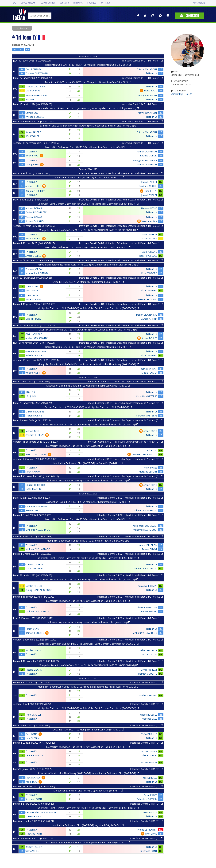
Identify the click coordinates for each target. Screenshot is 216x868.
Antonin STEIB (150, 654)
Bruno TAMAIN (149, 751)
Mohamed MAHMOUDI (145, 530)
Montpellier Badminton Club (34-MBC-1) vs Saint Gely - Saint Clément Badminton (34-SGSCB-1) (88, 308)
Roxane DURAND (35, 221)
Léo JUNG (31, 396)
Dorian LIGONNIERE (36, 212)
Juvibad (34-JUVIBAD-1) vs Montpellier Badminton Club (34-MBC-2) (88, 730)
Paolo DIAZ (31, 782)
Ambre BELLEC (33, 186)
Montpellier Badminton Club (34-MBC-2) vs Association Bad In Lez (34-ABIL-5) (88, 446)
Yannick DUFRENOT (147, 152)
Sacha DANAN (33, 778)
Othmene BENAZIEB (36, 506)
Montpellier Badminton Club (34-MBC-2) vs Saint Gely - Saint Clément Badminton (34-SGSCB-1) (88, 708)
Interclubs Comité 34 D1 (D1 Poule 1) (143, 61)
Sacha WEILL (32, 851)
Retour (23, 28)
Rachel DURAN (149, 238)
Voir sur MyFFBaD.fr (181, 94)
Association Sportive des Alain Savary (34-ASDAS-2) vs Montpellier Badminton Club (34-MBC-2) (88, 773)
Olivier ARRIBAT (149, 234)
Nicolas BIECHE (149, 208)
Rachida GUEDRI (149, 156)
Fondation (78, 3)
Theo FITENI (151, 191)
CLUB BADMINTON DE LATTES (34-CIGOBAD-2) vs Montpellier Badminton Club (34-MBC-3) (88, 579)
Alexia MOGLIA (149, 755)
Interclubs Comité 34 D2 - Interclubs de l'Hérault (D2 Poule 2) (130, 498)
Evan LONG (31, 734)
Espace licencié (48, 3)
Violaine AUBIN (149, 221)
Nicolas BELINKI (34, 586)
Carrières (105, 3)
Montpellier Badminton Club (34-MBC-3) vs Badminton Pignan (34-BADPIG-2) (88, 541)
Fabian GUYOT (150, 549)
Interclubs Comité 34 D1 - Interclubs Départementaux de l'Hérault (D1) (125, 381)
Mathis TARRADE (148, 695)
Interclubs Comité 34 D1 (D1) (147, 683)
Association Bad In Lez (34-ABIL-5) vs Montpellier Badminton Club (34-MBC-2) (88, 386)
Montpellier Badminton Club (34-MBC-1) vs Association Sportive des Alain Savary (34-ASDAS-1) (88, 364)
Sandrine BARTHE (148, 186)
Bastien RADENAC (148, 299)
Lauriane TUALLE (34, 755)
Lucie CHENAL (33, 91)
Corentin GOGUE (34, 564)
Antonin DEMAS (34, 208)
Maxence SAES (150, 719)
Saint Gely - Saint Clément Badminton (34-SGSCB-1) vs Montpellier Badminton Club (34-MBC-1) (88, 204)
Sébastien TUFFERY (147, 799)
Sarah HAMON (33, 472)
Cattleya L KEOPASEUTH (144, 454)
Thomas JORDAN (34, 269)
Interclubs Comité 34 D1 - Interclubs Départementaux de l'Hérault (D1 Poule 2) (121, 173)
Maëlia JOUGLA (149, 373)
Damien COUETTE (148, 674)
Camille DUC (32, 113)
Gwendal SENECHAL (36, 351)
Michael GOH (32, 431)
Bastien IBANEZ (149, 762)
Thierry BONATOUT (147, 69)
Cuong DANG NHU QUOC (39, 590)
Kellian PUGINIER (34, 568)
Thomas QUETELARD (37, 73)
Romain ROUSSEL (35, 633)
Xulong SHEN (32, 165)
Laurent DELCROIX (35, 485)
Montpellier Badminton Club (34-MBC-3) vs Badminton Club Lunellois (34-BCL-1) (88, 147)
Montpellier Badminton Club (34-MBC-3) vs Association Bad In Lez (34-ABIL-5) (88, 601)
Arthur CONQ (150, 431)
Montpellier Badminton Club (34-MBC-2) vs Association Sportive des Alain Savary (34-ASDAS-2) (88, 687)
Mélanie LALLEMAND (37, 273)
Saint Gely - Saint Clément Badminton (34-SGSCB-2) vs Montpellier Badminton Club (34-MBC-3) (88, 108)
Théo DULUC (32, 295)
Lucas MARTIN (33, 489)
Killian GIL (30, 392)
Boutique (92, 3)
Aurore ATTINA (149, 319)
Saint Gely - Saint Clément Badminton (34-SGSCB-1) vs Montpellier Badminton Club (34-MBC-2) (88, 808)
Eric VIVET (31, 100)
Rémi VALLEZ (32, 136)
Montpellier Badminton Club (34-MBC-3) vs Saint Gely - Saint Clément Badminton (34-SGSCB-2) (88, 644)
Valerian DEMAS (34, 217)
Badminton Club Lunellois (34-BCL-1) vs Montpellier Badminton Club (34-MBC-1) (88, 347)
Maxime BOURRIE (35, 412)
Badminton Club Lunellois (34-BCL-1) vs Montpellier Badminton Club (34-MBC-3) (88, 65)
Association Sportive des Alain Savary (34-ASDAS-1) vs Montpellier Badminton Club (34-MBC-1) (88, 265)
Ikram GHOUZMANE (36, 454)
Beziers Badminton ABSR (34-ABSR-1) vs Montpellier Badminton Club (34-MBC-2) (88, 407)
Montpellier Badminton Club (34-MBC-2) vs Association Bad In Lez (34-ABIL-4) (88, 747)
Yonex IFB (64, 3)
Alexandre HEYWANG (36, 96)
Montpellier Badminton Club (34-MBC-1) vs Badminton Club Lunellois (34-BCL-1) (88, 247)
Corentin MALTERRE (147, 396)
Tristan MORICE (34, 416)
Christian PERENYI (35, 435)
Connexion (189, 16)
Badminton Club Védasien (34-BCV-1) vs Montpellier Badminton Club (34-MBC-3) (88, 82)
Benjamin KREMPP (35, 191)
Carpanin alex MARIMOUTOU (41, 812)
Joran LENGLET (149, 182)
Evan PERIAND (33, 69)
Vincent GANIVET (34, 299)
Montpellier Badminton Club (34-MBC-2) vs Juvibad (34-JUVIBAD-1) (88, 825)
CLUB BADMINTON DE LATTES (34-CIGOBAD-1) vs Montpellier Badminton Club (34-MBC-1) (88, 330)
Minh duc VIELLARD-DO (145, 510)
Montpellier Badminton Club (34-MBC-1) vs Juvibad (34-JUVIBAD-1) (88, 177)
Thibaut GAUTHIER (35, 87)
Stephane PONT (34, 799)
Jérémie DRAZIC (34, 510)
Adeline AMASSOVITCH (37, 338)
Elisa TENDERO (149, 273)
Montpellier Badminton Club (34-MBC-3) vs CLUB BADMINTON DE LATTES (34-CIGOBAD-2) (88, 665)
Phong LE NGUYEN (147, 830)
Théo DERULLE (33, 715)
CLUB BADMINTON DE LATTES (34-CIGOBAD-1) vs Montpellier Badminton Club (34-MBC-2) (88, 424)
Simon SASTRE (33, 132)
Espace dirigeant (29, 3)
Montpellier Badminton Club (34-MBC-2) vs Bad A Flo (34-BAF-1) (88, 463)
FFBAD (14, 3)
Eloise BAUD (151, 91)
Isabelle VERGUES (148, 256)
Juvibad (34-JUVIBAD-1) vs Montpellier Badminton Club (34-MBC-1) (88, 282)
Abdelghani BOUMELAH (145, 161)
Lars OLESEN (32, 738)
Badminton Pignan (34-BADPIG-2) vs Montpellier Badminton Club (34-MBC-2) (88, 480)
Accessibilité (199, 3)
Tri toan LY (152, 73)
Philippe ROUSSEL (35, 117)
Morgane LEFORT (148, 472)
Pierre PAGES (150, 468)
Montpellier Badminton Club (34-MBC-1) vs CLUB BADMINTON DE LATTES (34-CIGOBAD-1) (88, 230)
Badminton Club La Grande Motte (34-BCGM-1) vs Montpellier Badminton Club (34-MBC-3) (88, 126)
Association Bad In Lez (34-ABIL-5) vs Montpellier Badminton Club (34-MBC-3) (88, 502)
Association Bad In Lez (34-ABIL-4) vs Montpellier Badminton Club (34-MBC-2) (88, 842)
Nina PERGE (32, 291)
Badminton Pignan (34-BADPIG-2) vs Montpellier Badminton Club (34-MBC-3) (88, 622)
